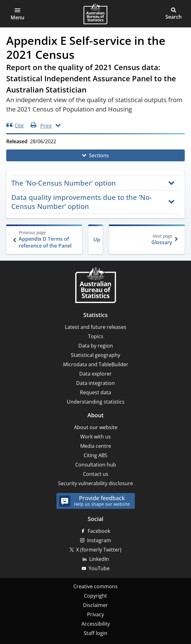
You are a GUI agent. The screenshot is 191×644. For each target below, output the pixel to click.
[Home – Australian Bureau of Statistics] (95, 286)
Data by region (96, 346)
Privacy (95, 614)
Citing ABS (95, 455)
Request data (95, 392)
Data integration (95, 383)
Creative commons (95, 586)
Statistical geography (95, 355)
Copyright (95, 596)
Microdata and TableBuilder (96, 364)
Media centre (96, 446)
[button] (17, 14)
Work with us (95, 437)
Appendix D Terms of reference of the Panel (45, 239)
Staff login (95, 633)
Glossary (146, 239)
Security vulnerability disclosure (95, 483)
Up (97, 239)
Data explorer (95, 374)
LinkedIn (99, 559)
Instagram (99, 540)
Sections (99, 155)
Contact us (96, 474)
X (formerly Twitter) (99, 550)
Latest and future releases (96, 327)
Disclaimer (95, 605)
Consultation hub (96, 465)
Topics (96, 336)
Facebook (99, 531)
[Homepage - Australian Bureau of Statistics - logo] (95, 14)
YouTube (99, 568)
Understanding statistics (96, 402)
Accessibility (96, 624)
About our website (96, 427)
